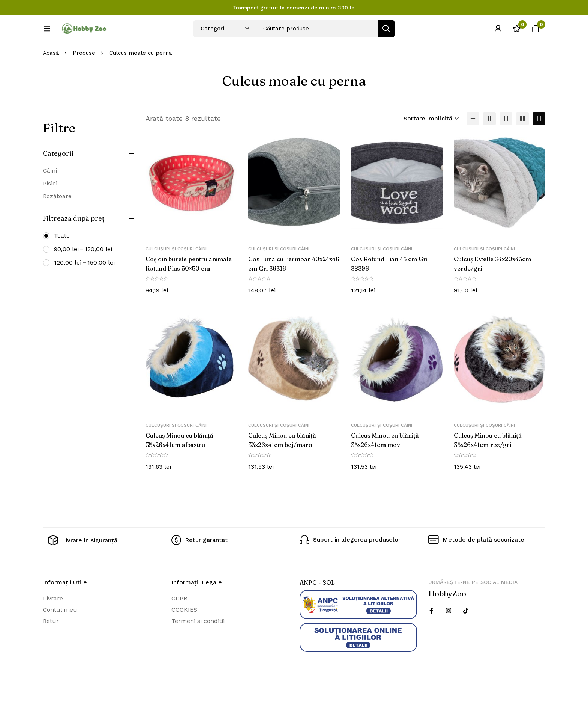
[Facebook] (431, 635)
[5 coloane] (539, 143)
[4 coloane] (522, 143)
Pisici (50, 208)
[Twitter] (466, 635)
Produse (84, 78)
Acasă (51, 78)
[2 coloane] (489, 143)
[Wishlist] (517, 31)
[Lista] (473, 143)
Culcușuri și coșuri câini (176, 274)
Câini (50, 195)
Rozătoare (57, 221)
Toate (62, 260)
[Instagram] (448, 635)
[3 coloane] (506, 143)
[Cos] (535, 31)
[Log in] (498, 31)
